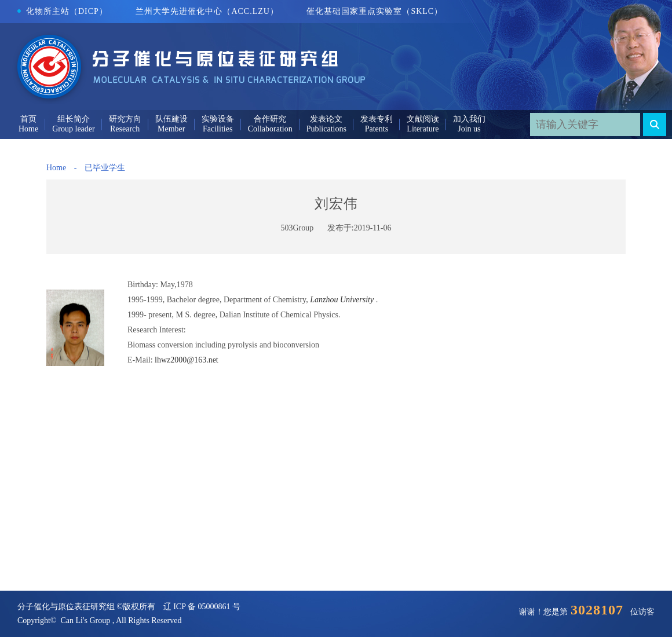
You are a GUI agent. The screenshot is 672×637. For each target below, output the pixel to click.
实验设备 (218, 119)
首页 (28, 119)
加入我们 (469, 119)
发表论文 (326, 119)
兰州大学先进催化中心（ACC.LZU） (207, 11)
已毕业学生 (105, 168)
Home (56, 168)
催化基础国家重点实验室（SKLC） (375, 11)
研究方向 (125, 119)
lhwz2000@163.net (187, 360)
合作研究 (270, 119)
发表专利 (377, 119)
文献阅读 (423, 119)
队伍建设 (171, 119)
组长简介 (74, 119)
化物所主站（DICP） (63, 11)
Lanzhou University (342, 300)
